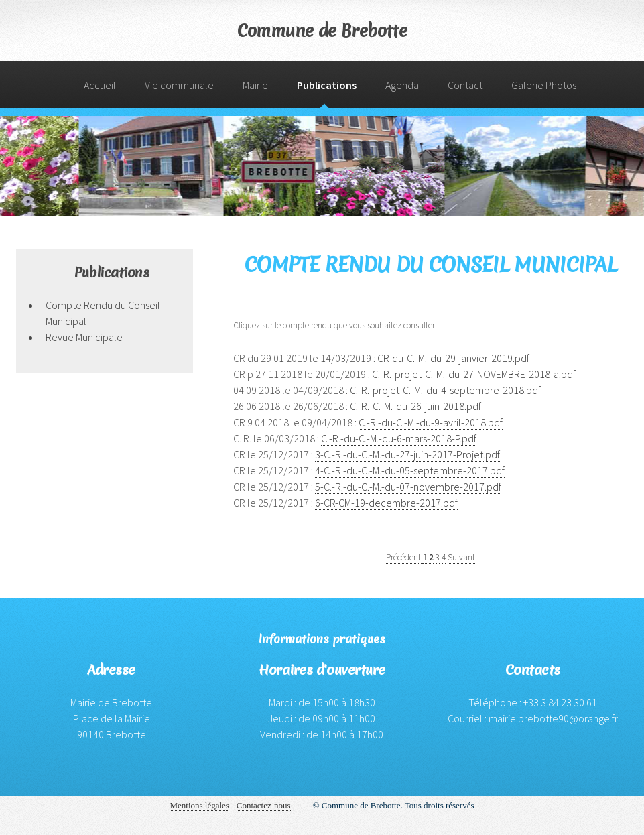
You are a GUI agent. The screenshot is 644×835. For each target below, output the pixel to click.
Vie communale (179, 85)
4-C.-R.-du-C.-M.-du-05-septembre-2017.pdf (410, 470)
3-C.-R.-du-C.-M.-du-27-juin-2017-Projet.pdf (407, 454)
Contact (465, 85)
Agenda (402, 85)
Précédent (404, 557)
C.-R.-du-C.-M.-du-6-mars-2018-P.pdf (399, 438)
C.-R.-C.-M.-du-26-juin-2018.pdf (415, 406)
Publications (327, 85)
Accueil (100, 85)
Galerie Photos (544, 85)
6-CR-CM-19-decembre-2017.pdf (386, 503)
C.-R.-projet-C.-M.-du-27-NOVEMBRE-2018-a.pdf (474, 374)
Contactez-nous (264, 805)
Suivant (461, 557)
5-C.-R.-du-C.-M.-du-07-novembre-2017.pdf (408, 487)
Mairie (255, 85)
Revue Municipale (84, 337)
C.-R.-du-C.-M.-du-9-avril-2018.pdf (431, 422)
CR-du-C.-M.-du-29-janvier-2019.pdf (453, 358)
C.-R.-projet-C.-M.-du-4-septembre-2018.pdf (445, 390)
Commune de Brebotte (322, 31)
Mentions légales (199, 805)
